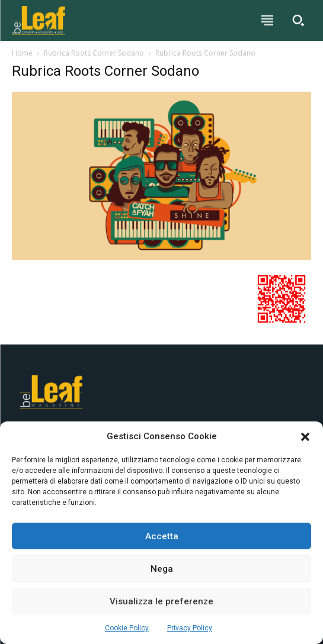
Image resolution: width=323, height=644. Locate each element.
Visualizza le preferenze (161, 601)
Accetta (162, 536)
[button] (305, 437)
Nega (162, 569)
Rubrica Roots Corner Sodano (94, 53)
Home (22, 53)
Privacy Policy (190, 628)
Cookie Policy (127, 628)
